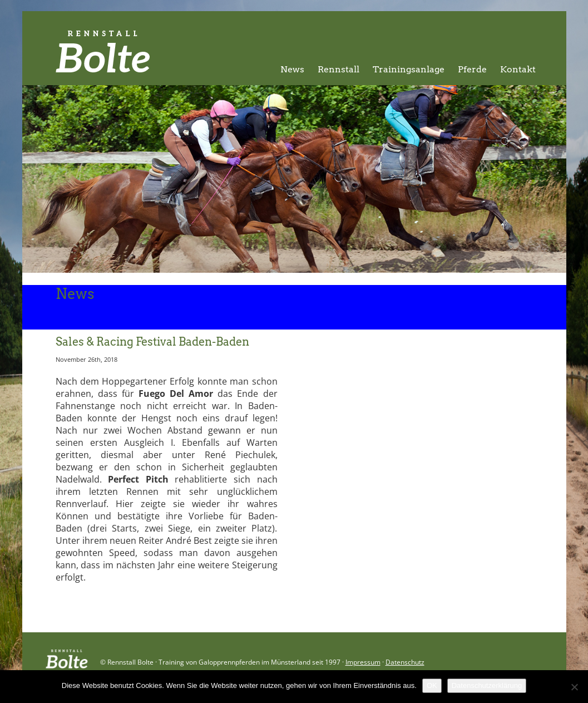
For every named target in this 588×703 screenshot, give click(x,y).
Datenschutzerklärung (487, 685)
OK (432, 685)
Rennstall (339, 69)
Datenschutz (405, 662)
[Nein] (574, 687)
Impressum (363, 662)
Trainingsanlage (409, 69)
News (292, 69)
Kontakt (518, 69)
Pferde (472, 69)
